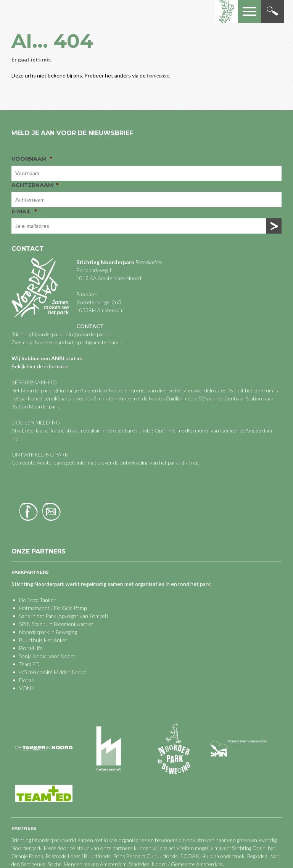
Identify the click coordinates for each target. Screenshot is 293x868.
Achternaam (35, 185)
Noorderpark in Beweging (48, 632)
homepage (158, 75)
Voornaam (32, 159)
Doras (27, 680)
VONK (27, 688)
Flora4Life (31, 648)
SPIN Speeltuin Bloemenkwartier (56, 624)
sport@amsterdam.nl (99, 342)
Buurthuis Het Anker (43, 640)
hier (16, 438)
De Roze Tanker (37, 600)
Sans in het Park (38, 616)
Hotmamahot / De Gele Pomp (53, 608)
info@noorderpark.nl (89, 334)
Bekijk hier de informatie (40, 366)
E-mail (24, 211)
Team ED (29, 664)
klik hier (189, 462)
